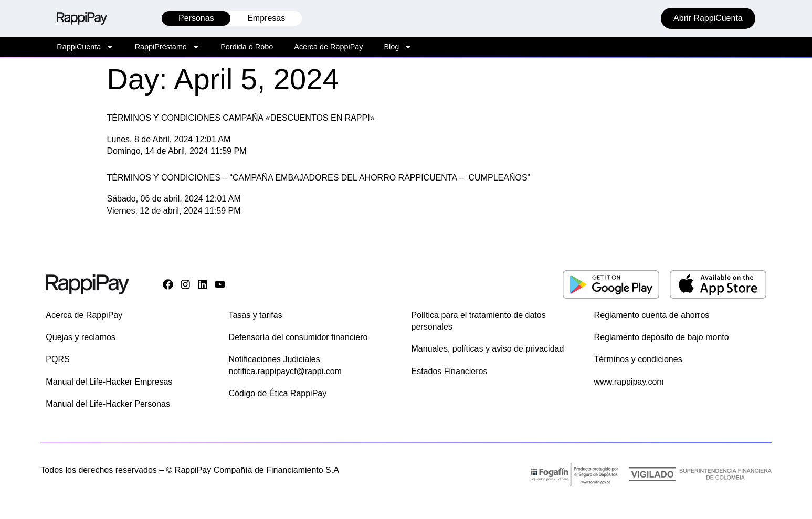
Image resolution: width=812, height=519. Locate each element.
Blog (398, 47)
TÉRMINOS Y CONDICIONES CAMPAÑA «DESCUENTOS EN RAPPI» (241, 118)
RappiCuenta (85, 47)
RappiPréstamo (167, 47)
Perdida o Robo (247, 47)
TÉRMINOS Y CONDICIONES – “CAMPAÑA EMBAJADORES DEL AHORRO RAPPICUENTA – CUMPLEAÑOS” (319, 178)
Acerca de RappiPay (328, 47)
